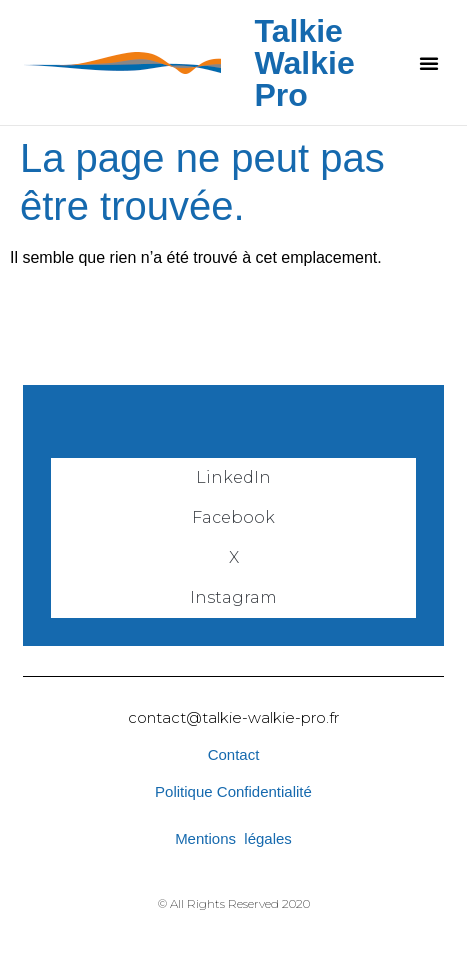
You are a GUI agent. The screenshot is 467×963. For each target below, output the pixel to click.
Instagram (233, 597)
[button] (429, 63)
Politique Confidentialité (233, 791)
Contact (234, 754)
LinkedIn (233, 477)
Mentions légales (233, 838)
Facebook (233, 517)
